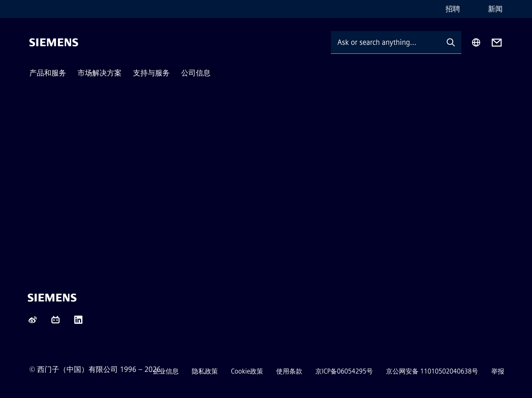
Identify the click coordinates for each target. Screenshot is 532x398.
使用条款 (289, 371)
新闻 (495, 9)
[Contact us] (497, 43)
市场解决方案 (100, 73)
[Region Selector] (476, 42)
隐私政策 (205, 371)
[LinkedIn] (78, 322)
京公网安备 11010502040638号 (432, 371)
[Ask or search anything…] (386, 42)
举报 (498, 371)
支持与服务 (151, 73)
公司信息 (196, 73)
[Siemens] (54, 42)
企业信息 (166, 371)
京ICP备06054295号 (344, 371)
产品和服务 (48, 73)
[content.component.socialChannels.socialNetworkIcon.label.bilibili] (55, 322)
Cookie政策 (247, 371)
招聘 (453, 9)
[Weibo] (33, 322)
